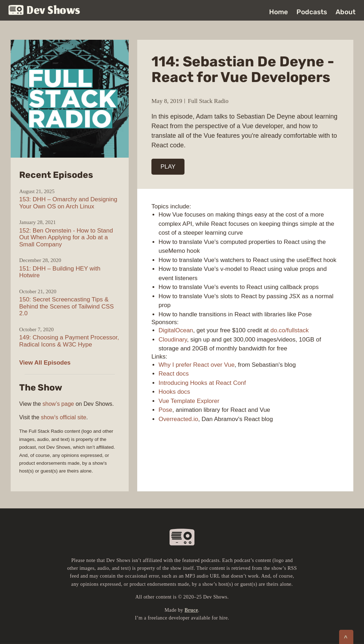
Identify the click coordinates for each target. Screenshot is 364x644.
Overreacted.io (178, 419)
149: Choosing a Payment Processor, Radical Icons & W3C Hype (69, 341)
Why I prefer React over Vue (197, 365)
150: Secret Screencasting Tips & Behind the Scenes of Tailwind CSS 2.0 (66, 306)
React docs (174, 374)
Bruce (191, 610)
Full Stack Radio (208, 101)
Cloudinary (173, 340)
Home (279, 12)
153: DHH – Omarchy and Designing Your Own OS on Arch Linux (68, 203)
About (346, 12)
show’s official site (63, 417)
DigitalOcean (176, 330)
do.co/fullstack (290, 330)
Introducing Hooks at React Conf (202, 383)
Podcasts (312, 12)
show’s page (58, 404)
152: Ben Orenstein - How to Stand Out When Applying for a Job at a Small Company (66, 238)
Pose (165, 410)
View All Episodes (45, 363)
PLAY (168, 167)
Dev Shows (44, 11)
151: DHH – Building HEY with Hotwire (60, 272)
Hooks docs (174, 392)
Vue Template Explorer (189, 401)
